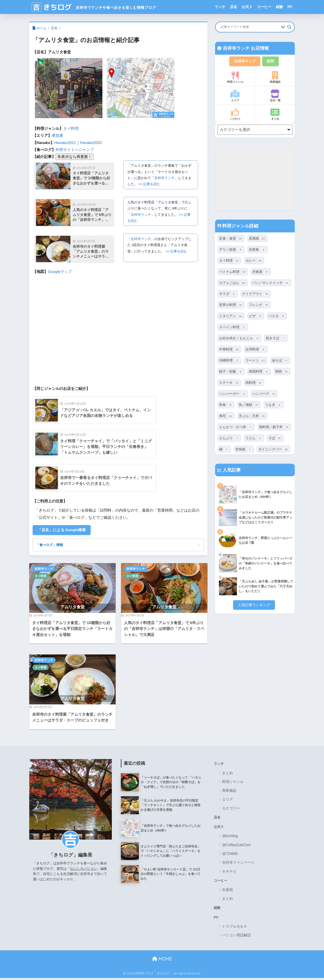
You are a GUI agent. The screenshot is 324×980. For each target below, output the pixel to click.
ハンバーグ (264, 394)
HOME (162, 961)
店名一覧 (275, 96)
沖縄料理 (229, 361)
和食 (226, 405)
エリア (235, 96)
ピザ (256, 317)
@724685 (230, 855)
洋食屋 (261, 272)
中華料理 (229, 350)
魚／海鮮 (249, 405)
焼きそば (276, 339)
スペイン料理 (233, 328)
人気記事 (231, 470)
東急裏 (57, 136)
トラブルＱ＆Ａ (235, 928)
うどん (254, 439)
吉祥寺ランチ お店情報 (245, 48)
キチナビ (229, 873)
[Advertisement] (255, 179)
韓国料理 (259, 372)
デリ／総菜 (231, 250)
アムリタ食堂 (72, 608)
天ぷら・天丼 (252, 417)
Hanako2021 (65, 143)
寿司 (226, 417)
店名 (234, 7)
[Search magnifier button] (289, 27)
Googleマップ (60, 272)
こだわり (235, 115)
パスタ (277, 317)
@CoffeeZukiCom (236, 846)
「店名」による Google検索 (62, 530)
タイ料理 (71, 129)
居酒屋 (257, 239)
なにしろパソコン (83, 869)
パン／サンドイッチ (271, 283)
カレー (254, 261)
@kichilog (230, 837)
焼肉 (282, 372)
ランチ (220, 7)
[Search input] (250, 27)
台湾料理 (256, 350)
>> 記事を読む (149, 184)
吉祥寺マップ (244, 61)
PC (290, 7)
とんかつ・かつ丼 (236, 428)
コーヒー (264, 7)
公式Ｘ (247, 7)
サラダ (228, 294)
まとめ (275, 115)
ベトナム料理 (233, 272)
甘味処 (244, 450)
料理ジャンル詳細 (240, 226)
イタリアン (231, 317)
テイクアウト (256, 294)
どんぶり (229, 439)
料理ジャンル (235, 78)
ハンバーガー (233, 394)
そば (275, 439)
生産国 (227, 891)
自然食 (257, 250)
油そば (280, 361)
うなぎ (274, 405)
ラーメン (256, 361)
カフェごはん (233, 283)
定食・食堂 (231, 239)
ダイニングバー (274, 450)
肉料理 (254, 383)
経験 (279, 7)
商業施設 (275, 78)
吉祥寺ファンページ (238, 864)
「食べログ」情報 (50, 545)
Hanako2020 (91, 143)
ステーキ (229, 383)
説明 (271, 61)
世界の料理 (231, 306)
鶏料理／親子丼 (274, 428)
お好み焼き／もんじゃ (240, 339)
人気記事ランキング (254, 606)
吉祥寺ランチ (164, 178)
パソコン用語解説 (236, 937)
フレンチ (259, 306)
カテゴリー (231, 809)
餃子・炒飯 (231, 372)
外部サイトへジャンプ (75, 150)
